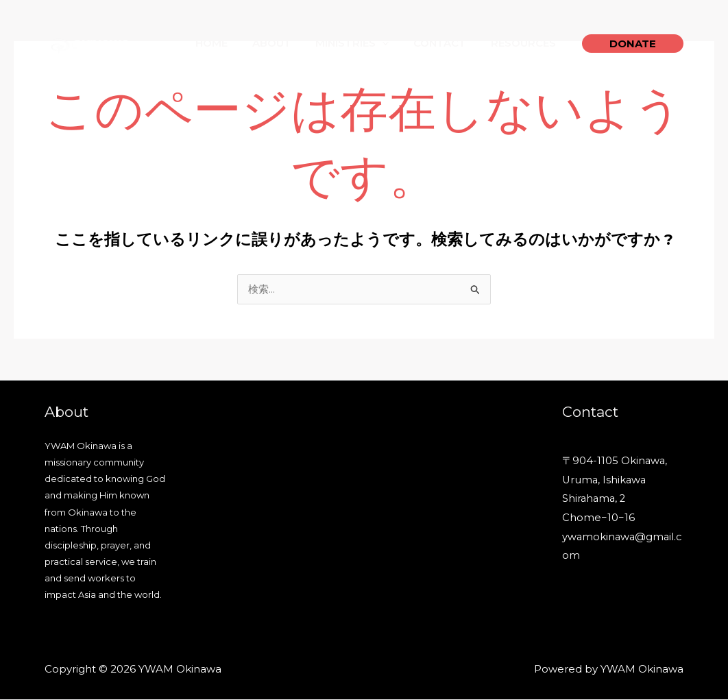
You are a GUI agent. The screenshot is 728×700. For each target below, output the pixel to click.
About (286, 43)
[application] (392, 43)
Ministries (362, 43)
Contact (446, 43)
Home (229, 43)
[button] (633, 44)
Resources (525, 43)
